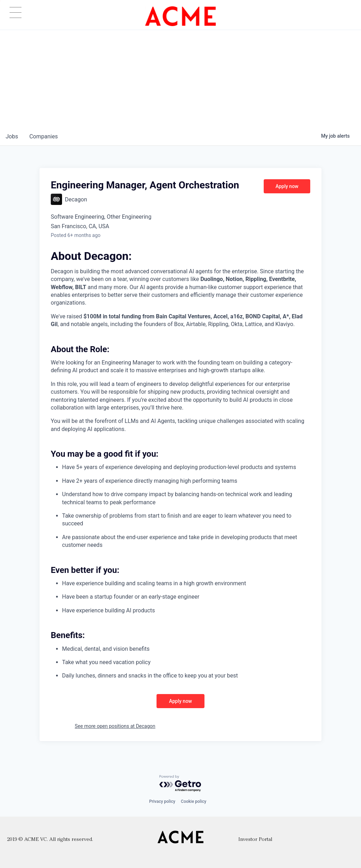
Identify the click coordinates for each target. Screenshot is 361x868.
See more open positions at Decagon (115, 726)
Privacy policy (162, 801)
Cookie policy (194, 801)
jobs (12, 136)
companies (44, 136)
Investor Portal (255, 840)
